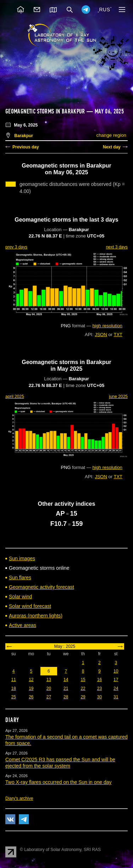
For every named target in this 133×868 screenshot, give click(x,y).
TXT (118, 335)
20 (49, 688)
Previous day (26, 147)
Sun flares (20, 577)
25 (13, 697)
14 (66, 680)
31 (116, 697)
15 (83, 680)
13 (49, 680)
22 (83, 688)
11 (13, 680)
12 (31, 680)
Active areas (23, 625)
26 (31, 697)
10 (116, 671)
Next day (112, 147)
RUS (104, 10)
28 (66, 697)
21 (66, 688)
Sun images (22, 558)
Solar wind (20, 597)
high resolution (107, 326)
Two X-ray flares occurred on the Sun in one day (59, 782)
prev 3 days (16, 247)
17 (116, 680)
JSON (101, 335)
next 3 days (117, 247)
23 (99, 688)
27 (49, 697)
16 (99, 680)
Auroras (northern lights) (36, 616)
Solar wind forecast (30, 606)
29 (83, 697)
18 (13, 688)
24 (116, 688)
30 (99, 697)
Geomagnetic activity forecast (41, 587)
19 (31, 688)
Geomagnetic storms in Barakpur (45, 111)
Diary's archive (19, 798)
